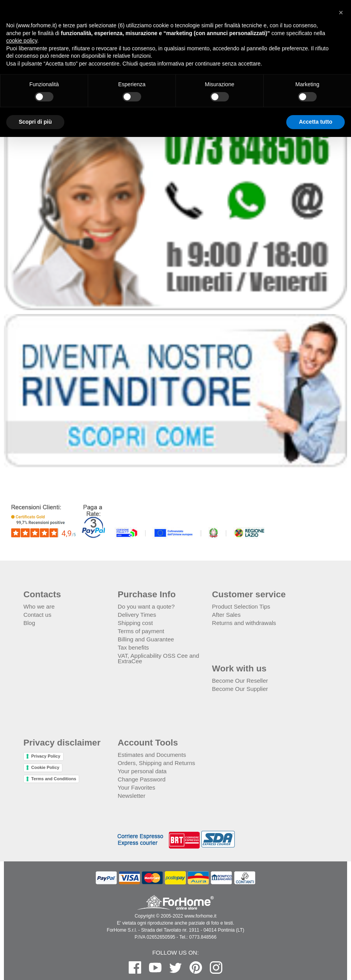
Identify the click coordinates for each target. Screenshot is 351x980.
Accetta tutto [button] (316, 122)
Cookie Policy (45, 767)
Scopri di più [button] (35, 122)
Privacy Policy (46, 756)
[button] (341, 12)
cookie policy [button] (22, 41)
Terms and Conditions (54, 779)
